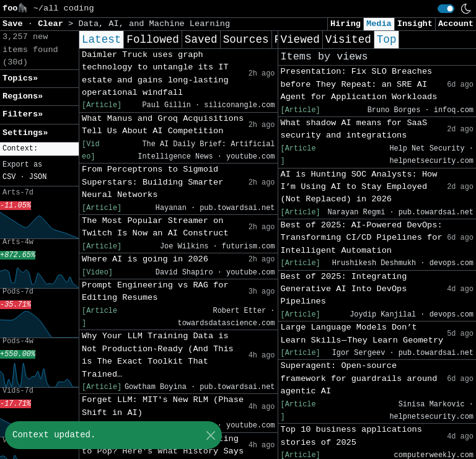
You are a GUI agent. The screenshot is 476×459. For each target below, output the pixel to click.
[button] (39, 149)
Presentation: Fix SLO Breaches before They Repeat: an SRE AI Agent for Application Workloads (359, 84)
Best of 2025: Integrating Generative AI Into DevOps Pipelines (344, 289)
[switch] (446, 9)
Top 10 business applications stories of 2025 (351, 436)
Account (456, 24)
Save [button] (15, 24)
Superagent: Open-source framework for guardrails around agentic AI (359, 378)
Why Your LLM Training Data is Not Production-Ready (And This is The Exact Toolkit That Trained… (158, 355)
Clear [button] (53, 24)
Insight (415, 24)
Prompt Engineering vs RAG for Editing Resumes (155, 291)
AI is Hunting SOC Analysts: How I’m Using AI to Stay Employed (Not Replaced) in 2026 (359, 187)
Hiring (346, 24)
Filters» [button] (23, 114)
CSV (9, 177)
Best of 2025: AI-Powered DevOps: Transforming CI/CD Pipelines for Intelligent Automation (362, 238)
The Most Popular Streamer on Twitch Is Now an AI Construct (155, 227)
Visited (348, 40)
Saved (201, 40)
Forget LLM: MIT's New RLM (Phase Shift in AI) (163, 406)
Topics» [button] (20, 78)
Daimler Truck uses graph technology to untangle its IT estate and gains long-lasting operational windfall (155, 74)
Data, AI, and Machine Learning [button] (154, 24)
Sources (246, 40)
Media (379, 24)
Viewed (300, 40)
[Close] (210, 435)
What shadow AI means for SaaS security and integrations (354, 129)
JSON (38, 177)
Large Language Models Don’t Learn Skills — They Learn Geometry (362, 334)
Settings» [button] (25, 133)
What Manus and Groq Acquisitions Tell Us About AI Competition (163, 125)
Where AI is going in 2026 (145, 259)
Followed (152, 40)
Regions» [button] (23, 96)
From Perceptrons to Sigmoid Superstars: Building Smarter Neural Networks (152, 182)
